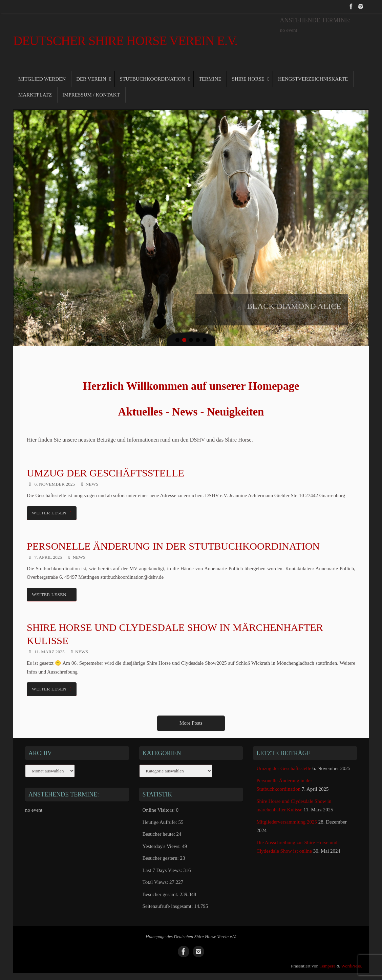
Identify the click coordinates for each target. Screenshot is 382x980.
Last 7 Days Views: (163, 870)
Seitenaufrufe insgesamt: (168, 906)
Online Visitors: (159, 810)
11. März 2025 (50, 652)
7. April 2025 (48, 557)
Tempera (327, 966)
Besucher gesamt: (161, 894)
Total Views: (156, 882)
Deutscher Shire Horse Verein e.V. (125, 41)
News (92, 484)
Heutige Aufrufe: (161, 822)
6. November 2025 (55, 484)
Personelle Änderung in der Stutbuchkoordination (173, 546)
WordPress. (352, 966)
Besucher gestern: (161, 858)
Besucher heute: (160, 834)
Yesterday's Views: (162, 846)
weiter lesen (53, 513)
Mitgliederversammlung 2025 (287, 822)
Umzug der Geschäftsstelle (105, 473)
